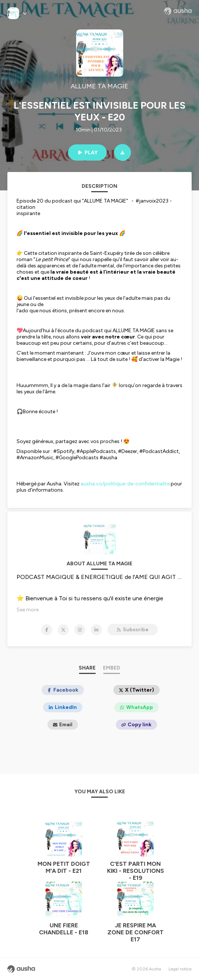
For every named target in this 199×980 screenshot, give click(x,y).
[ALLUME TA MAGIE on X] (63, 630)
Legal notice (180, 969)
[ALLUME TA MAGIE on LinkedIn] (96, 630)
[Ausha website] (178, 11)
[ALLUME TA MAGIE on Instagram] (80, 630)
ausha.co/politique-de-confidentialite (125, 484)
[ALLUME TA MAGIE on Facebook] (47, 630)
